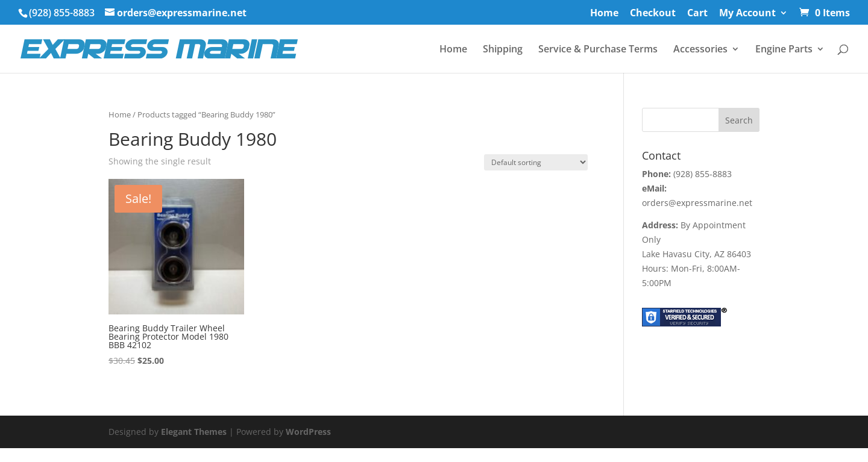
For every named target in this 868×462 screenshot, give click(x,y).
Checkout (653, 14)
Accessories (700, 50)
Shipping (503, 50)
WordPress (308, 432)
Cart (697, 14)
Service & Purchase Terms (598, 50)
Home (604, 14)
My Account (747, 14)
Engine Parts (784, 50)
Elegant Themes (194, 432)
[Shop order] (536, 162)
